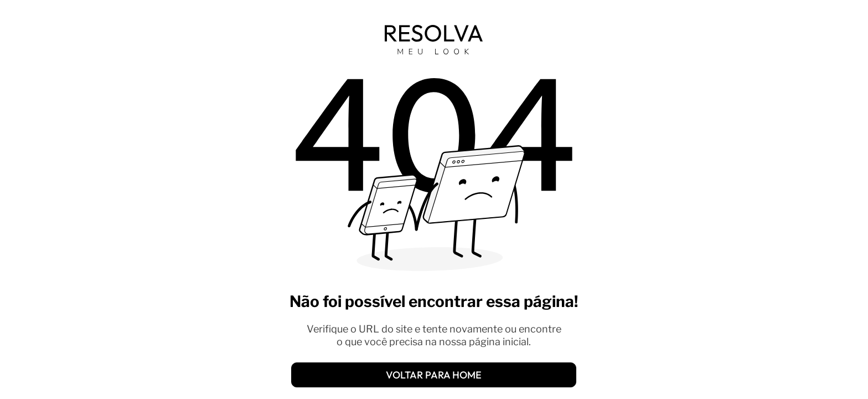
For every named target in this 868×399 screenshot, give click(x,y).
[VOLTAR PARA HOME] (434, 375)
